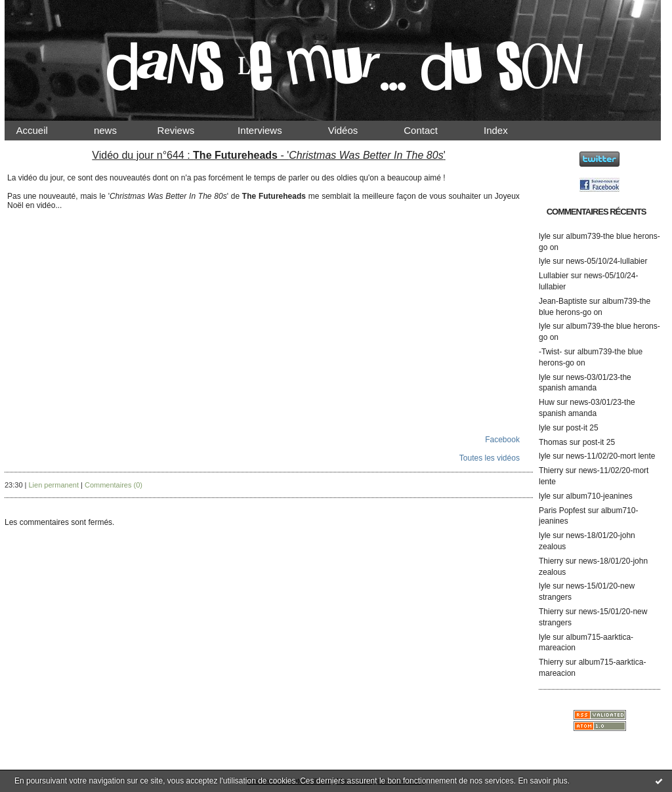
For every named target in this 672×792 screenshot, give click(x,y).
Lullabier (554, 276)
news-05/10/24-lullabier (606, 261)
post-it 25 (582, 428)
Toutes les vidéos (490, 458)
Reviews (188, 130)
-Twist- (550, 352)
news (116, 130)
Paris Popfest (562, 511)
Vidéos (354, 130)
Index (507, 130)
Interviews (271, 130)
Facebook (502, 440)
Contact (432, 130)
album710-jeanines (599, 496)
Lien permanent (54, 485)
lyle (545, 236)
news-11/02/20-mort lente (610, 456)
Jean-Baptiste (563, 301)
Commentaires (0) (114, 485)
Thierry (551, 470)
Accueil (43, 130)
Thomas (553, 442)
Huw (547, 402)
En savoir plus (542, 781)
